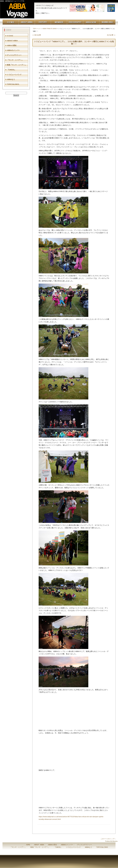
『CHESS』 (11, 70)
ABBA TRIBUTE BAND (50, 29)
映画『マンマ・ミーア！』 (17, 65)
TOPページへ (37, 29)
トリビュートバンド (14, 75)
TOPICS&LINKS (102, 847)
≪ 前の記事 (37, 35)
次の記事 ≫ (111, 35)
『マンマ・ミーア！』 (15, 60)
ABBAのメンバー (13, 50)
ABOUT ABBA (12, 41)
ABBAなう (11, 79)
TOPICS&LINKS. (13, 84)
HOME (28, 845)
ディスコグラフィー (14, 55)
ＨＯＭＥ (10, 36)
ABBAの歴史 (12, 45)
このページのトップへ (108, 839)
